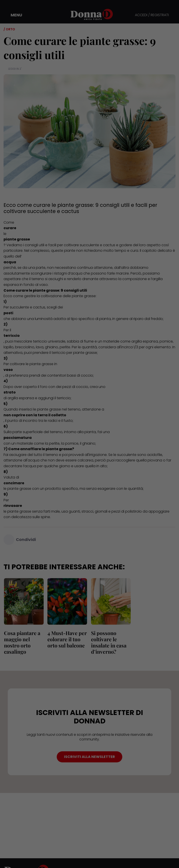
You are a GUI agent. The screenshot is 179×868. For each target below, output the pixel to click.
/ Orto (9, 29)
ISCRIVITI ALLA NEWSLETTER (89, 757)
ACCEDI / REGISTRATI (152, 15)
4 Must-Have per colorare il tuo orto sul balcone (67, 639)
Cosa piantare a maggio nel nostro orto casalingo (22, 642)
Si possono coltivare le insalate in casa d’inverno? (108, 642)
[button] (13, 15)
